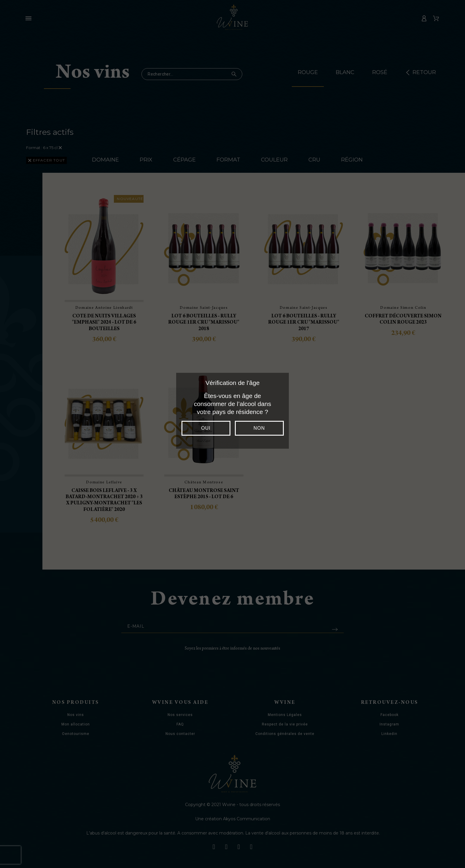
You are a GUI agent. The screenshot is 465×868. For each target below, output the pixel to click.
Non (259, 428)
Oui (206, 428)
